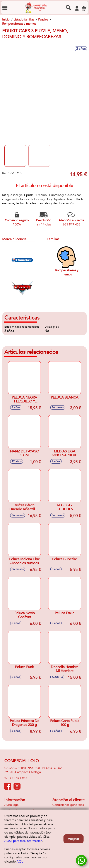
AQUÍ (21, 862)
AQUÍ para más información (23, 841)
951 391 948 (19, 778)
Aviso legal (12, 805)
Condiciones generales (68, 805)
